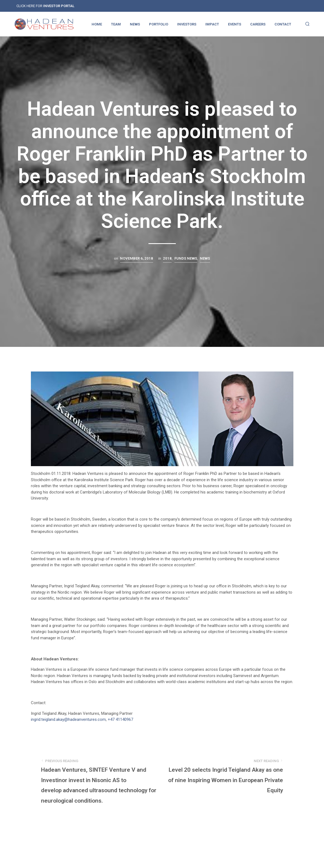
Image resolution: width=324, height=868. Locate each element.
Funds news (186, 258)
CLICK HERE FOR (45, 6)
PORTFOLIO (159, 24)
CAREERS (258, 24)
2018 (167, 258)
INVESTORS (187, 24)
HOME (97, 24)
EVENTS (235, 24)
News (205, 258)
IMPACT (212, 24)
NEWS (135, 24)
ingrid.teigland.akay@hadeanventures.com (68, 719)
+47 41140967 (120, 719)
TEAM (116, 24)
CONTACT (283, 24)
